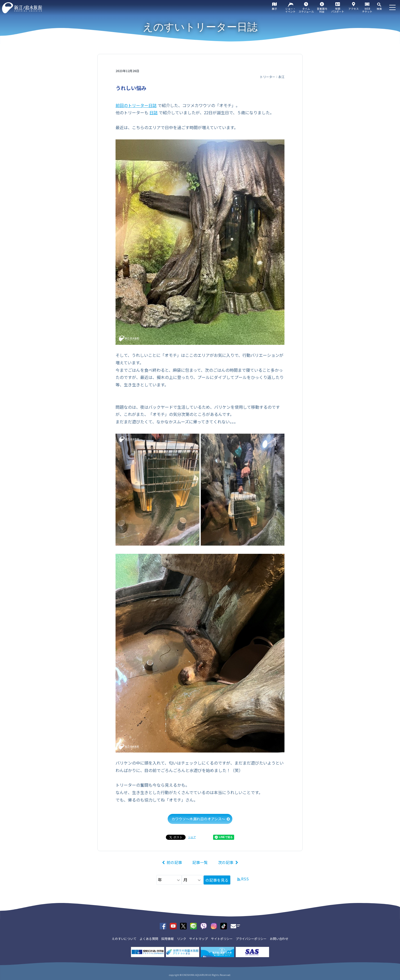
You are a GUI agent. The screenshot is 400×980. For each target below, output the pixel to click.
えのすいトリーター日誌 (200, 27)
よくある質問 (149, 939)
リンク (182, 939)
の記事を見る (217, 880)
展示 (274, 9)
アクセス (354, 9)
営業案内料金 (322, 10)
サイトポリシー (222, 939)
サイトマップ (198, 939)
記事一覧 (200, 862)
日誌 (154, 112)
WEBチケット (367, 10)
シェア (192, 837)
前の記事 (174, 862)
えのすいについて (124, 939)
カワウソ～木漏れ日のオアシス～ (198, 819)
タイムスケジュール (306, 10)
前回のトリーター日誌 (136, 105)
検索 (379, 9)
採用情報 (167, 939)
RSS (245, 879)
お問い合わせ (279, 939)
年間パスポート (338, 10)
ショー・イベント (290, 10)
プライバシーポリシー (251, 939)
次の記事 (226, 862)
